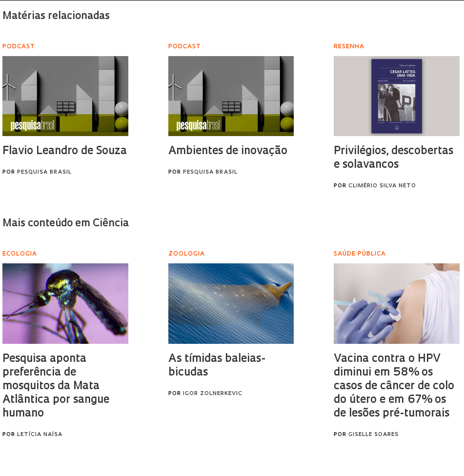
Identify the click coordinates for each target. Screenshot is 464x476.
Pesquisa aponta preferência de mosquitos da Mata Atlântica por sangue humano (56, 387)
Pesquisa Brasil (44, 172)
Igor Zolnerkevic (213, 394)
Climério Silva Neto (382, 186)
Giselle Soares (373, 435)
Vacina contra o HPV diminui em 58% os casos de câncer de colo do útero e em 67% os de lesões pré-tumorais (394, 387)
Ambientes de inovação (228, 151)
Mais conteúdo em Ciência (66, 224)
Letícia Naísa (40, 435)
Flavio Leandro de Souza (65, 151)
